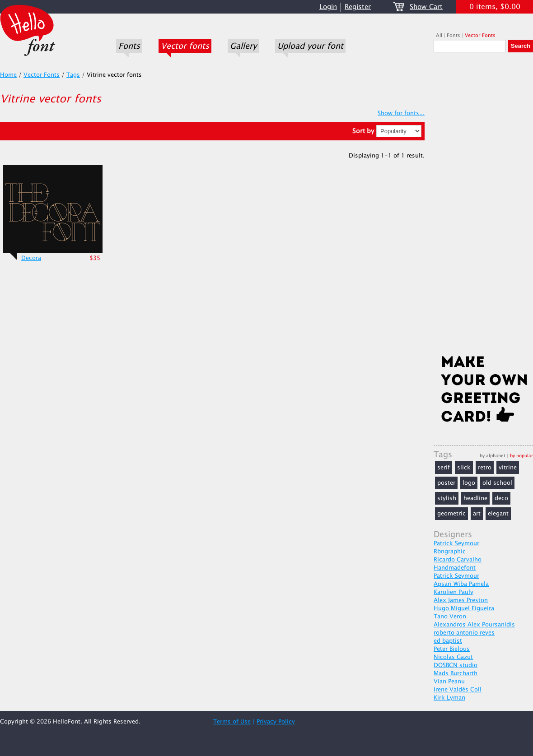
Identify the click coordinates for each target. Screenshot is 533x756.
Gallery (243, 46)
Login (328, 7)
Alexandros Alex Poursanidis (474, 625)
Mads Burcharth (456, 673)
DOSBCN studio (456, 665)
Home (8, 75)
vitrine (508, 468)
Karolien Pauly (454, 592)
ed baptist (448, 641)
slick (464, 468)
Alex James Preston (461, 600)
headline (475, 498)
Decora (31, 258)
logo (469, 483)
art (477, 514)
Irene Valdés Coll (458, 690)
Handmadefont (455, 568)
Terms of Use (232, 722)
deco (501, 498)
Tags (73, 75)
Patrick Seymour (456, 543)
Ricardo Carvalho (458, 560)
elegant (498, 514)
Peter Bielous (452, 649)
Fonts (129, 46)
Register (358, 7)
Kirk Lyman (449, 698)
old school (497, 483)
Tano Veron (450, 617)
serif (444, 468)
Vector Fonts (480, 35)
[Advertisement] (483, 206)
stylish (447, 498)
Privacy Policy (276, 722)
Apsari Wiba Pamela (461, 584)
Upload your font (310, 46)
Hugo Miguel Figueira (464, 608)
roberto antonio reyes (464, 633)
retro (485, 468)
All (439, 35)
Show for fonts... (401, 113)
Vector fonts (185, 46)
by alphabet (493, 456)
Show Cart (426, 7)
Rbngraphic (450, 552)
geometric (451, 514)
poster (446, 483)
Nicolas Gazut (453, 657)
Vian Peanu (449, 682)
